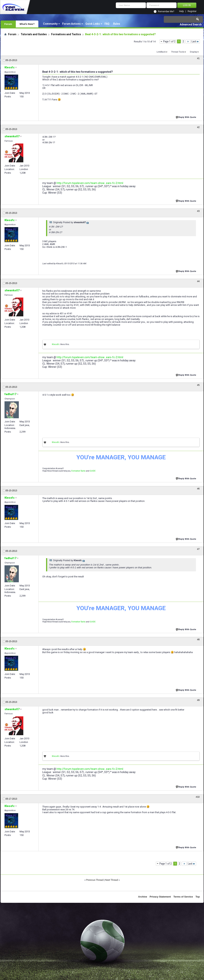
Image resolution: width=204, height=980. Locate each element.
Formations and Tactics (66, 34)
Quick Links (93, 24)
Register (192, 11)
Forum (8, 24)
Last (195, 41)
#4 (198, 281)
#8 (198, 640)
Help (181, 11)
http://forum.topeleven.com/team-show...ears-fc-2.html (90, 183)
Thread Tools (178, 52)
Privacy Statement (160, 897)
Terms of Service (183, 897)
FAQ (107, 24)
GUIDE (93, 471)
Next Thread (112, 880)
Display (193, 52)
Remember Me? (166, 11)
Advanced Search (191, 24)
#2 (198, 127)
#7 (198, 549)
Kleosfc (56, 344)
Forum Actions (71, 24)
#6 (198, 489)
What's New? (27, 24)
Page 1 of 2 (169, 41)
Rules (117, 24)
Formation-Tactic (78, 471)
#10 (198, 797)
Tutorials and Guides (34, 34)
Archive (143, 897)
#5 (198, 385)
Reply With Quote (186, 117)
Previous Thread (95, 880)
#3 (198, 211)
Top (198, 897)
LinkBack (161, 52)
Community (50, 24)
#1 (198, 58)
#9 (198, 700)
